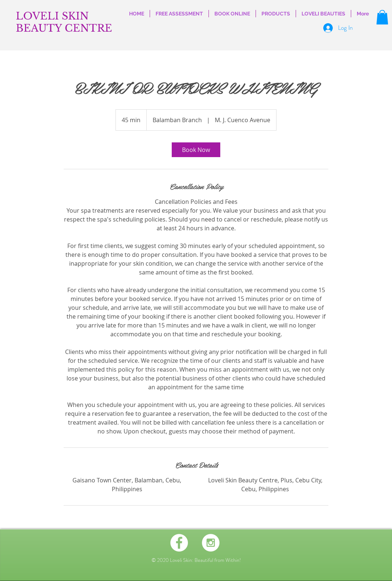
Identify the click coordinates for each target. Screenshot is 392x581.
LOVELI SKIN (52, 16)
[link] (196, 150)
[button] (382, 17)
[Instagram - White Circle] (211, 543)
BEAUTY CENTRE (64, 28)
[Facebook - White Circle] (179, 543)
